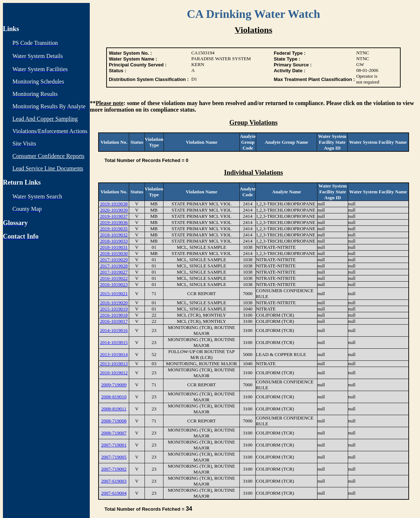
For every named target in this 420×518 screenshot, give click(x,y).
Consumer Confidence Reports (48, 156)
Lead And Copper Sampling (45, 119)
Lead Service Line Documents (48, 168)
